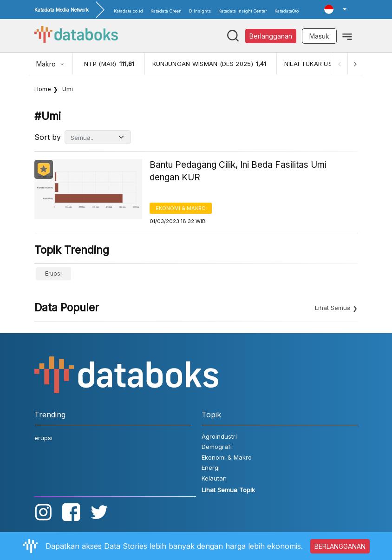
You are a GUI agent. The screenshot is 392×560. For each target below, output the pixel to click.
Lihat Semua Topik (228, 490)
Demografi (217, 447)
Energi (211, 468)
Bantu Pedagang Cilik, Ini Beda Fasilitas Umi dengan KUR (238, 171)
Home (43, 89)
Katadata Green (166, 11)
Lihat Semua (333, 308)
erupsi (53, 273)
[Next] (355, 64)
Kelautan (214, 478)
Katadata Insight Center (243, 11)
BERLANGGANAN (340, 546)
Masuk (319, 36)
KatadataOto (287, 11)
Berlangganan (271, 36)
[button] (335, 9)
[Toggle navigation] (347, 36)
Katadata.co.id (128, 11)
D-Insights (200, 11)
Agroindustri (219, 436)
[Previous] (338, 64)
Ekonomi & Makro (181, 208)
